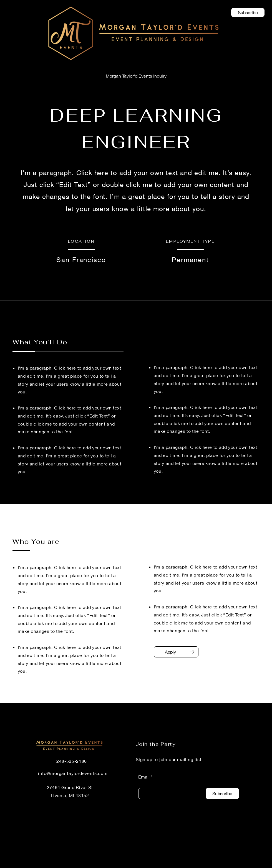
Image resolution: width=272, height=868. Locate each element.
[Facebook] (219, 864)
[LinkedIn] (203, 864)
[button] (248, 12)
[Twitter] (235, 864)
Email (144, 777)
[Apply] (170, 652)
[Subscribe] (222, 793)
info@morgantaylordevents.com (73, 773)
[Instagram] (250, 864)
